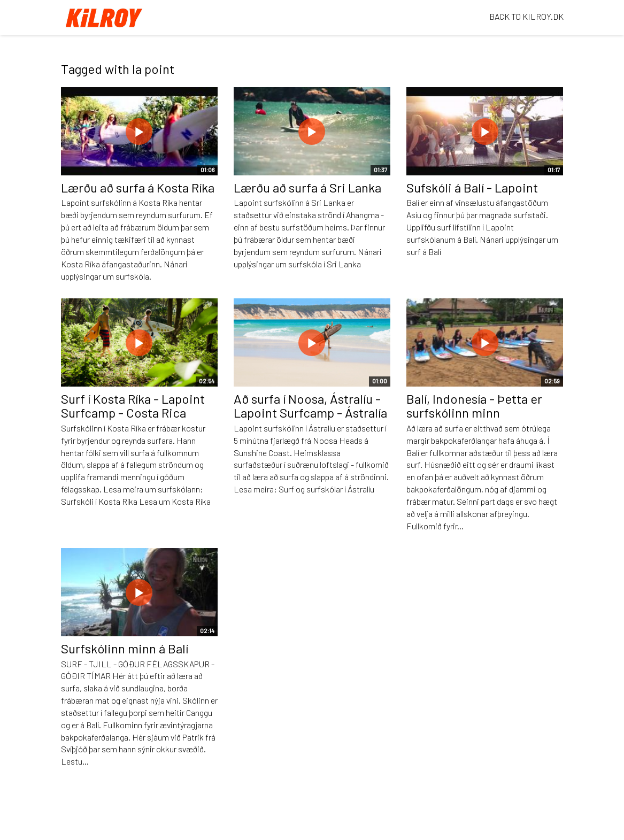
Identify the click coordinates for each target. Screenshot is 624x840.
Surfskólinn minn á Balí (125, 648)
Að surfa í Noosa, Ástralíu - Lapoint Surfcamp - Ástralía (310, 406)
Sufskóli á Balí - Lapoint (472, 187)
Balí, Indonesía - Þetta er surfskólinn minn (474, 406)
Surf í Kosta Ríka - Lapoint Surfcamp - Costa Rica (133, 406)
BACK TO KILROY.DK (526, 16)
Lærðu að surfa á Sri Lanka (307, 187)
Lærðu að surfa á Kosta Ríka (138, 187)
